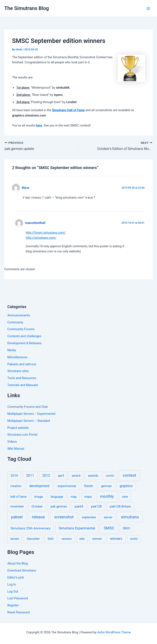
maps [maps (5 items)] (88, 497)
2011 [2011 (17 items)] (30, 476)
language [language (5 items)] (57, 497)
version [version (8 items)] (67, 539)
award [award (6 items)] (76, 476)
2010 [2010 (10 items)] (14, 476)
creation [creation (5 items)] (16, 486)
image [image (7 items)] (38, 497)
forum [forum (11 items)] (89, 486)
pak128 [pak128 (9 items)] (96, 506)
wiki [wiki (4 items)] (82, 539)
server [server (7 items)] (108, 517)
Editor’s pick (16, 577)
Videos (12, 442)
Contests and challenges (24, 336)
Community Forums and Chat (28, 407)
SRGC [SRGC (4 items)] (127, 528)
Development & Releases (24, 343)
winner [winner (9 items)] (97, 539)
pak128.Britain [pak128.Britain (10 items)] (120, 506)
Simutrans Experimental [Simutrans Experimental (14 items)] (77, 528)
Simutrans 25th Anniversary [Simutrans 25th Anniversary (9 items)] (30, 528)
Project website (18, 428)
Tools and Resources (22, 378)
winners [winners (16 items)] (116, 539)
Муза (26, 188)
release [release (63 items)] (38, 517)
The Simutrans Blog (27, 8)
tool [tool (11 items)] (51, 539)
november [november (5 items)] (17, 507)
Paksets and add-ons (22, 364)
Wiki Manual (16, 449)
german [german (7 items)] (106, 486)
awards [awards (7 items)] (93, 476)
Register (13, 605)
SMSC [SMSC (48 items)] (109, 528)
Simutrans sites (18, 371)
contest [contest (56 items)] (129, 475)
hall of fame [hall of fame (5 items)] (19, 497)
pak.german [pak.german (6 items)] (59, 506)
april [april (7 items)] (61, 476)
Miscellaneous (17, 357)
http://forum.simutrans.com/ (46, 233)
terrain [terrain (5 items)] (15, 539)
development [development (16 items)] (39, 486)
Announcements (19, 315)
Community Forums (21, 329)
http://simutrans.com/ (41, 238)
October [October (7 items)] (37, 506)
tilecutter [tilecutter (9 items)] (33, 539)
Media (12, 350)
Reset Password (19, 612)
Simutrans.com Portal (22, 435)
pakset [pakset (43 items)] (17, 517)
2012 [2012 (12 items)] (46, 476)
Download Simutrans (22, 570)
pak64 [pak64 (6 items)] (79, 506)
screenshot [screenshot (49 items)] (64, 517)
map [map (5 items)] (74, 497)
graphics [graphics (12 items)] (126, 486)
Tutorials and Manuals (23, 385)
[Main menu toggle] (148, 9)
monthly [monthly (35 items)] (107, 496)
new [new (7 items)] (125, 497)
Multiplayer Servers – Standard (29, 421)
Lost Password (18, 598)
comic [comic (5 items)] (110, 476)
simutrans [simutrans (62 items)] (130, 517)
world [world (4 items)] (134, 539)
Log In (12, 584)
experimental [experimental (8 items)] (67, 486)
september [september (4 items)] (89, 517)
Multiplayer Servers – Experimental (31, 414)
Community (15, 322)
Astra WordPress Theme (114, 632)
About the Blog (18, 563)
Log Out (13, 591)
